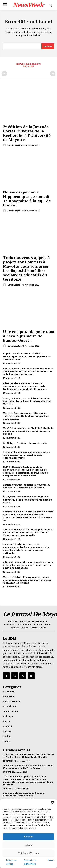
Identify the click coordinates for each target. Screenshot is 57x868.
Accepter (29, 837)
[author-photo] (5, 145)
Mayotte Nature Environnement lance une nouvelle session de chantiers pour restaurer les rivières (27, 580)
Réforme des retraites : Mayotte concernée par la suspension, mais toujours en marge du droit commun (25, 386)
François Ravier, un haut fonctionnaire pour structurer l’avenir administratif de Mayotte (28, 401)
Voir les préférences (29, 853)
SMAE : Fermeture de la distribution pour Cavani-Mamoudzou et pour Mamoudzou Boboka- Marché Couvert (28, 371)
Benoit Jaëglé (14, 145)
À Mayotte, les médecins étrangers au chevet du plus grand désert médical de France (27, 500)
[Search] (48, 46)
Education (8, 761)
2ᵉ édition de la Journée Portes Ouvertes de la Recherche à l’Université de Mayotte (27, 133)
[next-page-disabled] (53, 74)
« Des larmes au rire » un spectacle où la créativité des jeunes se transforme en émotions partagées (28, 565)
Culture (7, 772)
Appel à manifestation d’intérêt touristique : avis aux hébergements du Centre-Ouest (27, 356)
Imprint (51, 860)
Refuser (29, 845)
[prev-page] (4, 74)
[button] (52, 803)
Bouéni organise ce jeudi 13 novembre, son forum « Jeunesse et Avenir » (26, 486)
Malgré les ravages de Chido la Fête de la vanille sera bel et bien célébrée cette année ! (28, 431)
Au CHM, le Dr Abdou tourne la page (25, 443)
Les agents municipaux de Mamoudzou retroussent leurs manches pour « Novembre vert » (27, 455)
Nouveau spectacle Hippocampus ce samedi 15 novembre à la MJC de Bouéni (27, 198)
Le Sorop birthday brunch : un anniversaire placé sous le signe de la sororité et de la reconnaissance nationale (26, 549)
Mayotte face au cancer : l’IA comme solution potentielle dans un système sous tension (26, 416)
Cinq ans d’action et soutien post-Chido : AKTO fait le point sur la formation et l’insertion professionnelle (28, 532)
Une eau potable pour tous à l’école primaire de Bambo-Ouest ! (28, 336)
